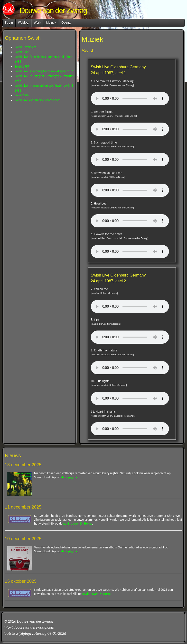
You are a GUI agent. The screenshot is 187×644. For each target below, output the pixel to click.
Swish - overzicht (25, 47)
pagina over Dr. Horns (78, 523)
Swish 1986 (22, 52)
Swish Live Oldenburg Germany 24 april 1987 (44, 71)
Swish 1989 (22, 95)
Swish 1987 (22, 67)
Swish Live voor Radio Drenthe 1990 (38, 100)
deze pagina (69, 477)
